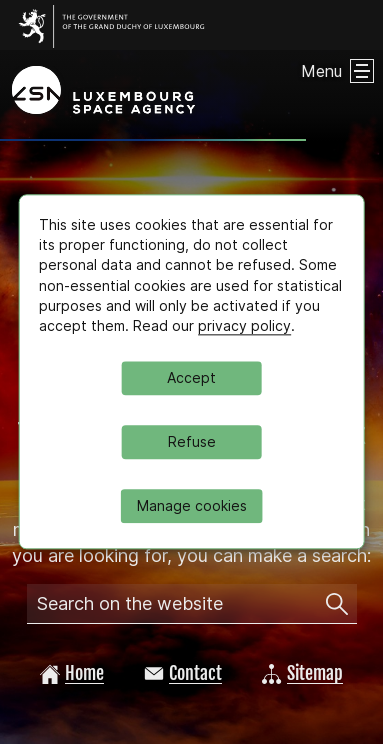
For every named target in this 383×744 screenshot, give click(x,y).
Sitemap (302, 673)
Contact (183, 673)
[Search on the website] (337, 604)
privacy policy (244, 325)
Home (72, 673)
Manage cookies (192, 506)
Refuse (192, 442)
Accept (191, 378)
